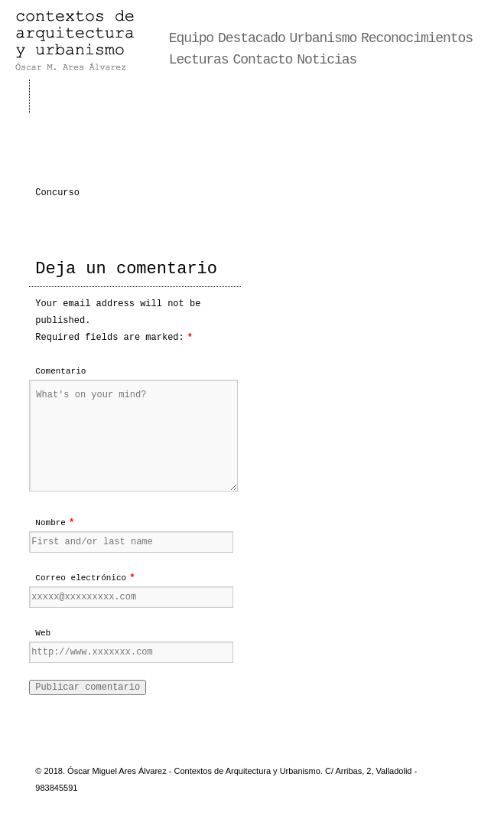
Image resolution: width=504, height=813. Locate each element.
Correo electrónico (81, 578)
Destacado (252, 38)
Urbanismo (324, 38)
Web (43, 633)
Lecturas (199, 60)
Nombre (50, 523)
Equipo (191, 38)
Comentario (60, 371)
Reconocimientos (417, 38)
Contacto (263, 60)
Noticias (327, 60)
